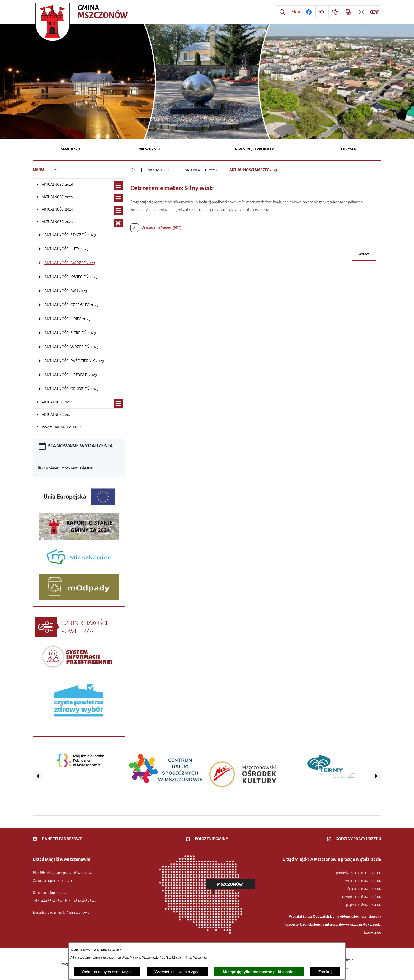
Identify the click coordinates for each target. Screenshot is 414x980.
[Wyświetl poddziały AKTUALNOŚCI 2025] (118, 198)
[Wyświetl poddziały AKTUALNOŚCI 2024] (118, 211)
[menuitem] (71, 150)
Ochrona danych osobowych (107, 972)
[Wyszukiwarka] (282, 12)
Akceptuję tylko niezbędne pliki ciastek (259, 972)
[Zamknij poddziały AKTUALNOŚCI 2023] (118, 223)
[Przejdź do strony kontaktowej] (335, 12)
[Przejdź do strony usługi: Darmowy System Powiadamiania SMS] (361, 12)
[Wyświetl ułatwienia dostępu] (322, 12)
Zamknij (325, 972)
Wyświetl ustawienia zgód (177, 972)
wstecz (364, 254)
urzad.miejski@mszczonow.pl (67, 913)
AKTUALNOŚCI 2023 (201, 170)
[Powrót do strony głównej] (133, 170)
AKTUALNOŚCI (160, 170)
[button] (38, 776)
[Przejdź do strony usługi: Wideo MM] (375, 12)
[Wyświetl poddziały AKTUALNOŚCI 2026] (118, 186)
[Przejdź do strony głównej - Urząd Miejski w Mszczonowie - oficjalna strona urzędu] (82, 12)
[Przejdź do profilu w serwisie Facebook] (309, 12)
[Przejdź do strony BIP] (295, 12)
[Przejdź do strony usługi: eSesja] (348, 12)
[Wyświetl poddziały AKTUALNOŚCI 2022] (118, 403)
